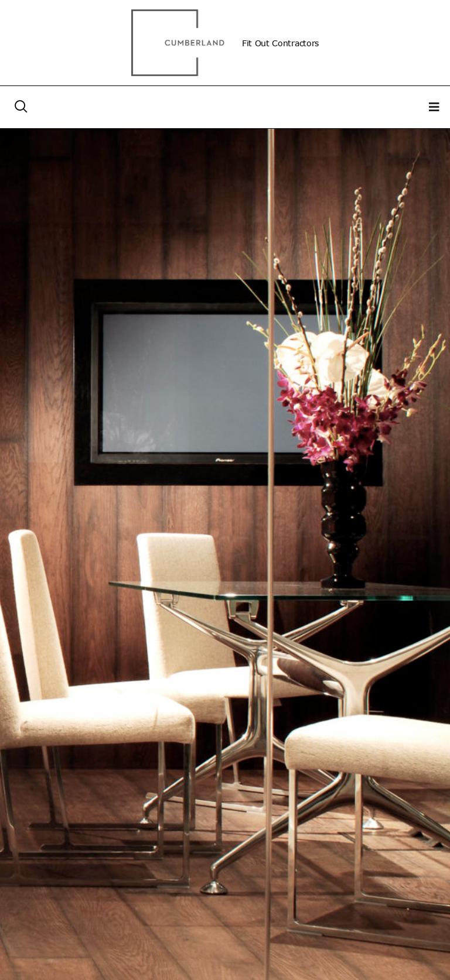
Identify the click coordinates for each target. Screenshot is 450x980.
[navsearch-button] (21, 107)
